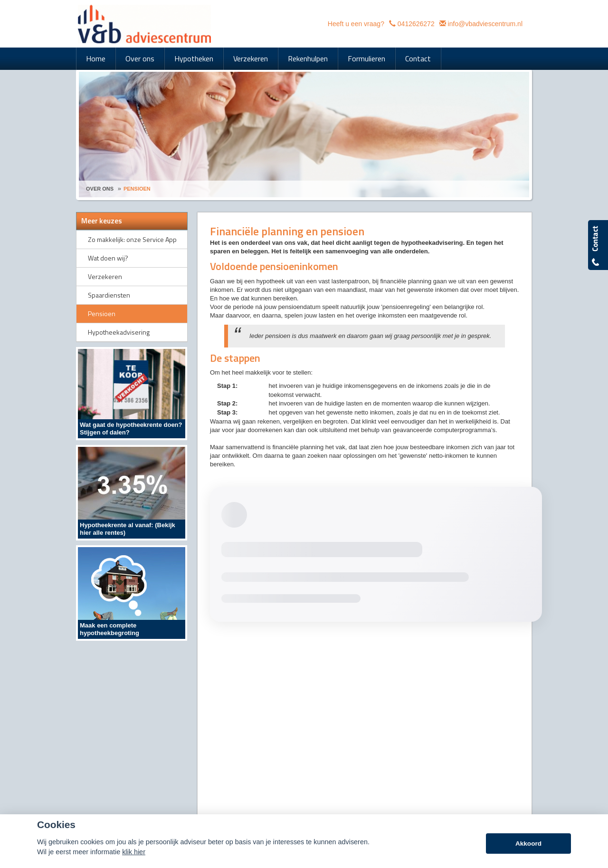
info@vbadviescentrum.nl (485, 24)
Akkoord (528, 844)
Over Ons (100, 189)
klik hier (134, 852)
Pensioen (137, 189)
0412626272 (416, 24)
